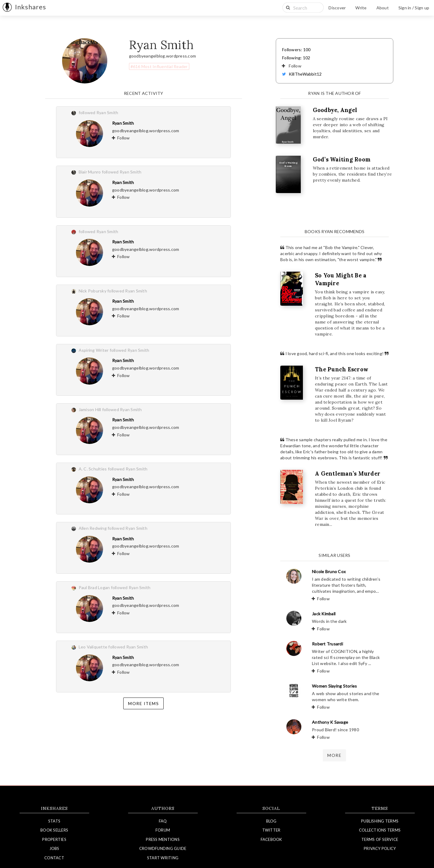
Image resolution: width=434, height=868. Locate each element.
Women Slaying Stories (334, 686)
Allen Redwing (93, 528)
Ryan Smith (123, 123)
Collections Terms (380, 830)
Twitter (271, 830)
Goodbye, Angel (335, 110)
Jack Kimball (324, 614)
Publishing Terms (380, 821)
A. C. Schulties (93, 469)
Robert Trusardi (327, 644)
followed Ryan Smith (99, 112)
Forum (163, 830)
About (383, 8)
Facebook (271, 839)
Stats (54, 821)
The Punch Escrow (342, 369)
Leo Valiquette (93, 647)
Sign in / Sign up (414, 8)
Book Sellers (54, 830)
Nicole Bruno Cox (329, 571)
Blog (271, 821)
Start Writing (163, 858)
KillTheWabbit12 (302, 74)
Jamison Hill (90, 409)
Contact (54, 858)
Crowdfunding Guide (163, 848)
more (334, 755)
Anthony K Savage (330, 722)
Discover (337, 8)
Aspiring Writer (94, 350)
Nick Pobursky (93, 291)
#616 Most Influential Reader (159, 66)
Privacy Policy (380, 848)
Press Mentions (163, 839)
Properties (54, 839)
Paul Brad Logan (94, 587)
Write (361, 8)
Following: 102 (296, 58)
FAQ (163, 821)
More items (143, 703)
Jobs (54, 848)
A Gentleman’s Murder (348, 474)
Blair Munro (90, 172)
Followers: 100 (296, 50)
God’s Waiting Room (342, 159)
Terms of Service (380, 839)
